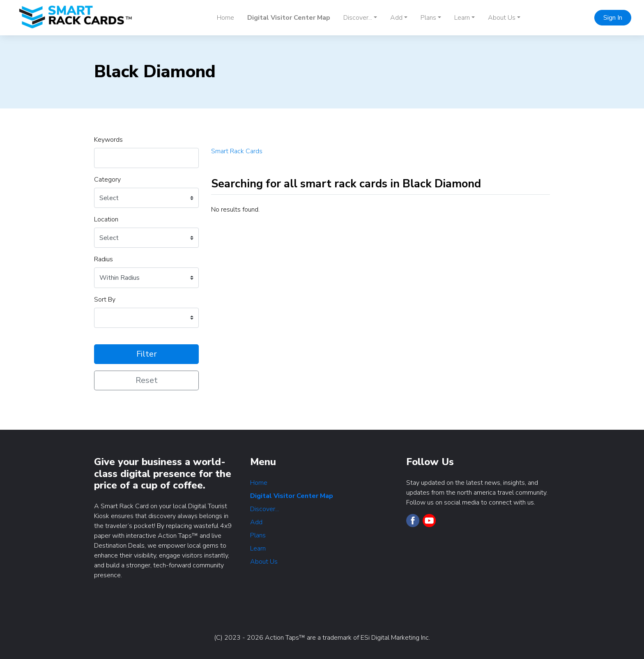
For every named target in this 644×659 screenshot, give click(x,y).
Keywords (108, 140)
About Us (264, 562)
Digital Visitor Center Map (289, 18)
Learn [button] (462, 18)
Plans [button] (428, 18)
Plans (258, 535)
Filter (147, 354)
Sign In (613, 18)
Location (106, 219)
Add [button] (396, 18)
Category (107, 180)
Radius (103, 259)
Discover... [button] (358, 18)
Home (225, 18)
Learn (258, 548)
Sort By (105, 300)
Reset (147, 380)
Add (256, 522)
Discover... (264, 509)
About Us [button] (502, 18)
